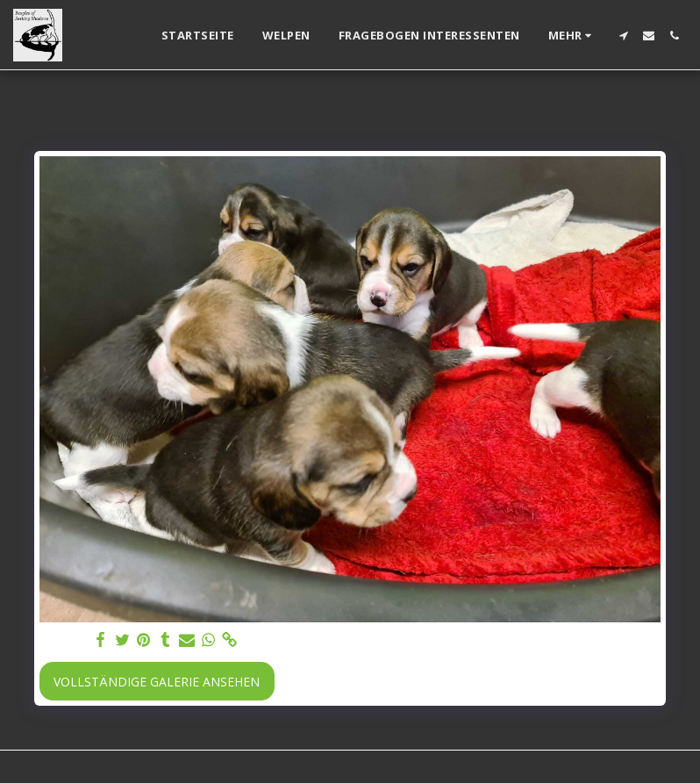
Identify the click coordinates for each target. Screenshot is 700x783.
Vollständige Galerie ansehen (157, 682)
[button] (623, 36)
